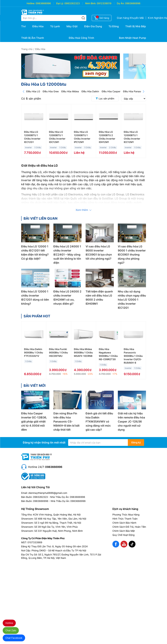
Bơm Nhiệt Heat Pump (132, 38)
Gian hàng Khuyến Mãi (130, 18)
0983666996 (43, 3)
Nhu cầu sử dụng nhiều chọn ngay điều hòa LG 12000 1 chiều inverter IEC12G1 (132, 300)
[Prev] (24, 91)
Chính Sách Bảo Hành (124, 523)
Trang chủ (27, 49)
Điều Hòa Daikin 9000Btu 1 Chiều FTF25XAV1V (34, 352)
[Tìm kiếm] (83, 18)
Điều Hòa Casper (111, 91)
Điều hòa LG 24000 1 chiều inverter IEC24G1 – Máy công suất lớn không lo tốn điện (67, 255)
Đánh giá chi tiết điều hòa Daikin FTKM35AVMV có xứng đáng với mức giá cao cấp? (99, 421)
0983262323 (72, 3)
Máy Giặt (72, 26)
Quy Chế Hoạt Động (124, 535)
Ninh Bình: (91, 3)
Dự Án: (121, 3)
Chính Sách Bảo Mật (124, 531)
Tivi (23, 26)
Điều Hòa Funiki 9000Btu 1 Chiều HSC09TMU (58, 352)
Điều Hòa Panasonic (134, 91)
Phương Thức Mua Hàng (126, 515)
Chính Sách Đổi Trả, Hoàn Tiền (129, 527)
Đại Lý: (60, 3)
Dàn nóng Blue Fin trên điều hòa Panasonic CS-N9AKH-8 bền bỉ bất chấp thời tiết (66, 421)
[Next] (144, 91)
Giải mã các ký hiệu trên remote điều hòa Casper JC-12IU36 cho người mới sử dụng (131, 421)
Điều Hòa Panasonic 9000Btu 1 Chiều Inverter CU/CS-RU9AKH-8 (133, 356)
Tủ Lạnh (55, 26)
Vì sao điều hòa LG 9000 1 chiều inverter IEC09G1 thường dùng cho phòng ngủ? (132, 255)
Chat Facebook (14, 638)
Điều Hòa (38, 26)
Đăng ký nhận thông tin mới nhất (44, 442)
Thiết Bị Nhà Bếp (136, 26)
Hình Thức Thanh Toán (125, 519)
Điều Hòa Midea (70, 91)
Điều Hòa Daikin (90, 91)
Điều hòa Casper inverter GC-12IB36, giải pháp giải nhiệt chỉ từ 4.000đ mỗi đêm (34, 421)
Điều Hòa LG (33, 91)
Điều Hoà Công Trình (81, 38)
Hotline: (31, 3)
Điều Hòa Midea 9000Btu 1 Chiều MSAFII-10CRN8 (83, 352)
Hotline (9, 623)
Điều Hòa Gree (51, 91)
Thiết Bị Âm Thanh (33, 38)
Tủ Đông (114, 26)
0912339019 (104, 3)
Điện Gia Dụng (93, 26)
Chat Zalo (11, 630)
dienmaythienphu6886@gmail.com (48, 493)
